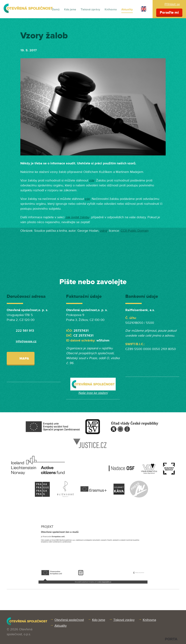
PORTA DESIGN (171, 639)
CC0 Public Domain (135, 231)
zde (92, 180)
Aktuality (127, 9)
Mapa (21, 358)
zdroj (104, 231)
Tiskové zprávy (90, 9)
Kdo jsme (70, 9)
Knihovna (111, 9)
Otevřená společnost (69, 620)
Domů (56, 9)
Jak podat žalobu (77, 217)
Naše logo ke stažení (93, 393)
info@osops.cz (26, 341)
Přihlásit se (172, 4)
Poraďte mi (169, 13)
